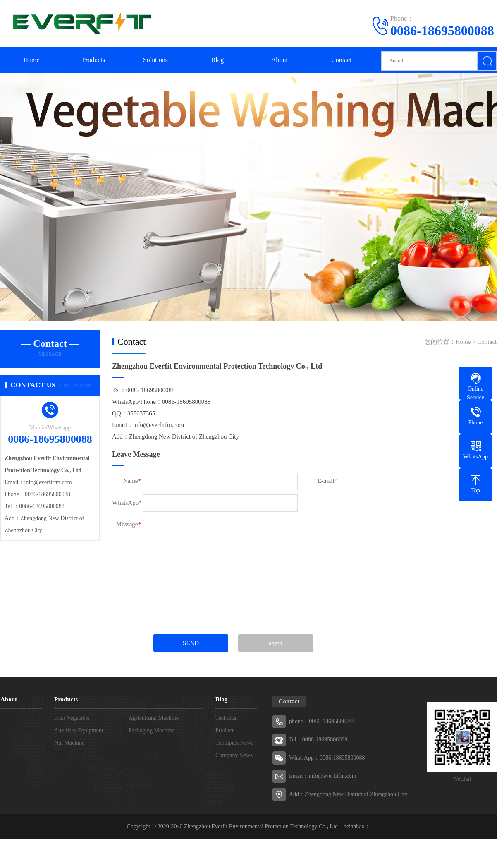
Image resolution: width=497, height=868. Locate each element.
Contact (342, 60)
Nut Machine (69, 743)
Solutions (155, 60)
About (280, 60)
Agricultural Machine (154, 718)
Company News (234, 756)
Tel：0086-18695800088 (318, 740)
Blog (217, 60)
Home (31, 60)
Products (93, 60)
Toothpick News (234, 743)
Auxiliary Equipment (79, 731)
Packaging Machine (152, 731)
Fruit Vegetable (72, 718)
